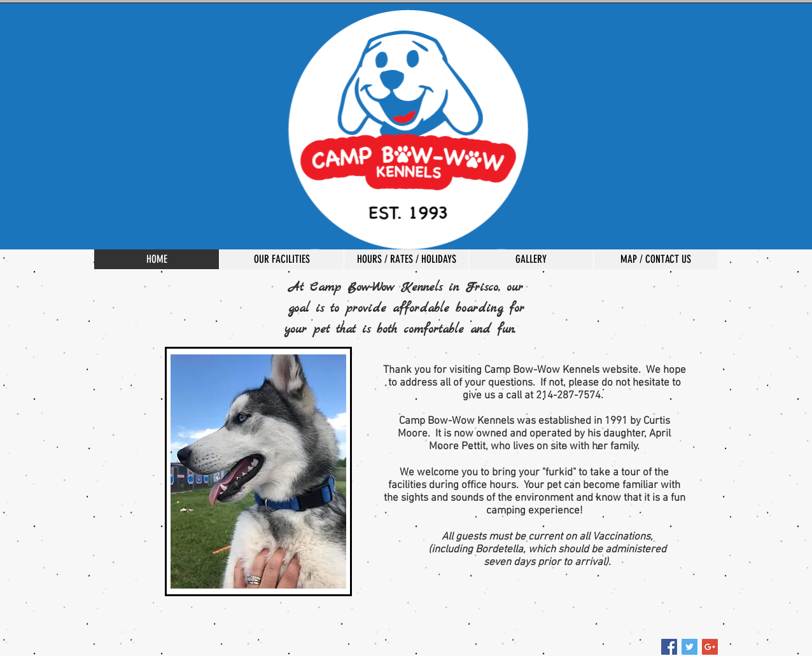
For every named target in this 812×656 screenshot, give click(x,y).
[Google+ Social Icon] (710, 647)
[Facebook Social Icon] (669, 647)
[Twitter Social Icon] (689, 647)
